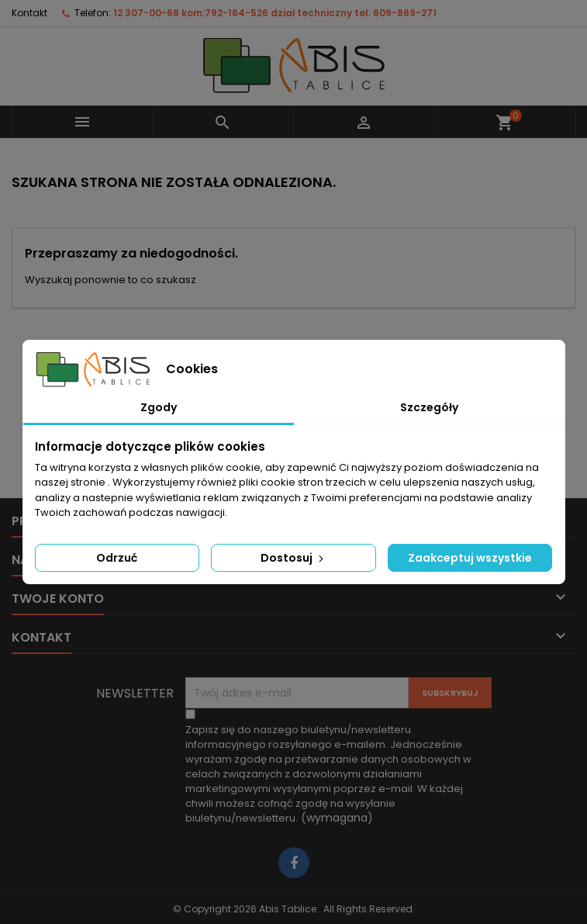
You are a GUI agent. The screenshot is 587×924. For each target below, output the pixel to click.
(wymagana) (328, 774)
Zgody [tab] (159, 407)
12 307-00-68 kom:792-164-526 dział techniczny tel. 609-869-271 (275, 13)
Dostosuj (293, 558)
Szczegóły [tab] (429, 407)
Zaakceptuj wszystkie (470, 558)
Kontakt (29, 13)
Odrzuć (117, 558)
